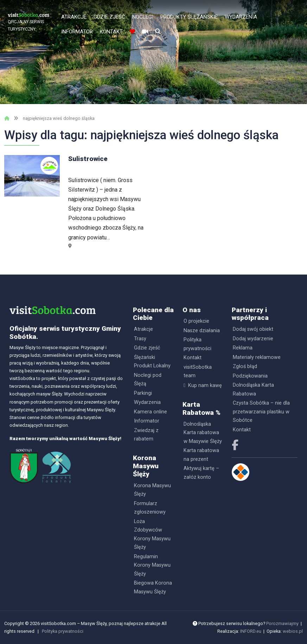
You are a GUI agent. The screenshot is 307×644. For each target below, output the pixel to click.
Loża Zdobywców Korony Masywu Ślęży (152, 534)
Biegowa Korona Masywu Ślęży (153, 587)
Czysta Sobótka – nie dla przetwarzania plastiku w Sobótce (261, 412)
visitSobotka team (198, 371)
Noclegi (143, 17)
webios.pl (293, 631)
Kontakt (111, 32)
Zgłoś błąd (245, 366)
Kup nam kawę (205, 385)
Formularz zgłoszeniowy (150, 508)
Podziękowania (250, 376)
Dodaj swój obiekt (253, 329)
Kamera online (151, 412)
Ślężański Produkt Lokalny (152, 362)
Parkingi (143, 393)
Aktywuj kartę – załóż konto (201, 473)
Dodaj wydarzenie (253, 339)
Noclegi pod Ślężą (148, 379)
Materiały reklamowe (257, 357)
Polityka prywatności (197, 344)
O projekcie (196, 321)
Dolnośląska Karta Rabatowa (253, 389)
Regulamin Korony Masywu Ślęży (152, 565)
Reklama (243, 348)
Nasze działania (202, 331)
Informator (77, 32)
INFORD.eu (251, 631)
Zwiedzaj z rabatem (146, 435)
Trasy (140, 339)
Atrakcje (74, 17)
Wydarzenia (241, 17)
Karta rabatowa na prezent (201, 455)
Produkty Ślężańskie (189, 17)
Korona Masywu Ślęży (152, 490)
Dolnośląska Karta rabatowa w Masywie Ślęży (203, 433)
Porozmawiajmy (282, 623)
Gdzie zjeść (109, 17)
